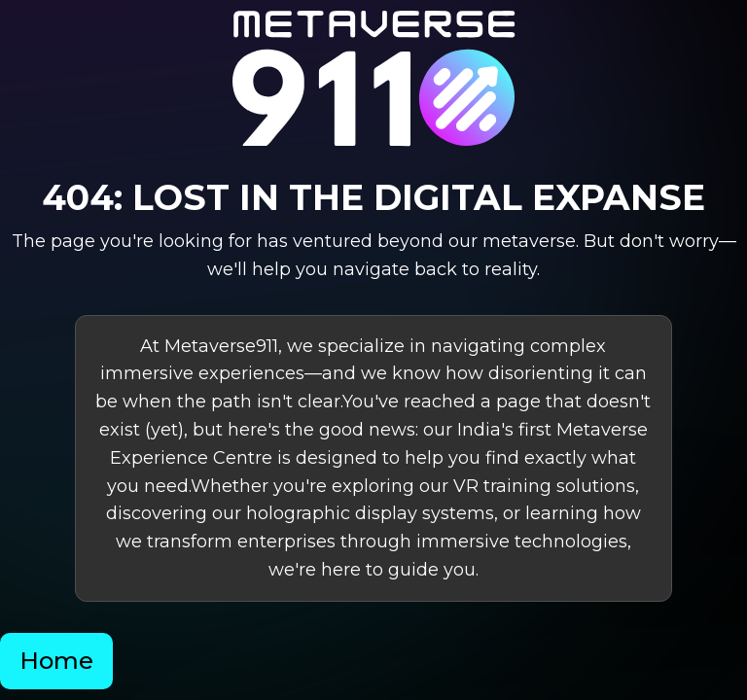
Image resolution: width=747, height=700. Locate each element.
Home (56, 661)
